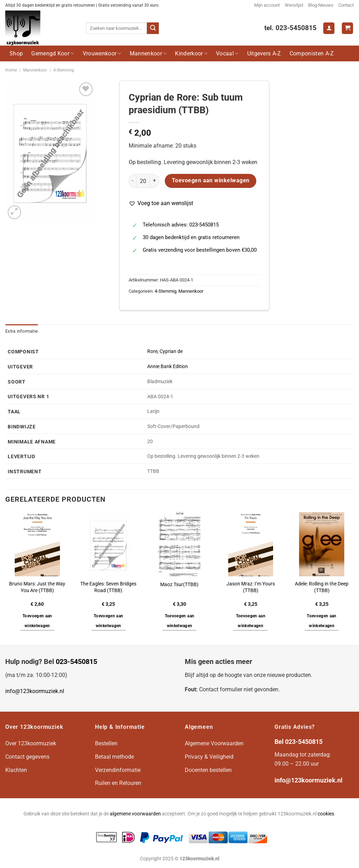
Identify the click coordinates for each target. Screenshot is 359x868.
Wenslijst (294, 5)
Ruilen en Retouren (118, 783)
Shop (16, 53)
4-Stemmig (64, 70)
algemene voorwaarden (135, 814)
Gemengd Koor (53, 53)
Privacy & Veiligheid (209, 757)
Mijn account (267, 5)
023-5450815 (76, 662)
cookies (326, 814)
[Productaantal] (143, 181)
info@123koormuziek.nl (35, 691)
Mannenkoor (148, 53)
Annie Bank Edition (168, 367)
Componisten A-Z (312, 53)
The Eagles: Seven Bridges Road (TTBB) (108, 587)
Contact (346, 5)
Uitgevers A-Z (264, 53)
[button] (161, 203)
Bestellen (106, 743)
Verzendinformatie (118, 770)
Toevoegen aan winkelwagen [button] (37, 621)
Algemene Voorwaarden (214, 743)
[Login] (329, 28)
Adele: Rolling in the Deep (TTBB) (322, 587)
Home (11, 70)
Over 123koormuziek (31, 743)
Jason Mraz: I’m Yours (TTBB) (251, 587)
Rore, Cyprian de (165, 351)
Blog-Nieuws (321, 5)
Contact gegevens (27, 757)
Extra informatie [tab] (22, 331)
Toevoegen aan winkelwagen (211, 181)
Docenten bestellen (208, 770)
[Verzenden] (153, 28)
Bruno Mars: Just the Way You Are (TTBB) (37, 587)
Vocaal (227, 53)
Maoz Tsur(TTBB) (179, 585)
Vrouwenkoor (102, 53)
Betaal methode (114, 757)
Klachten (16, 770)
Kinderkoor (191, 53)
